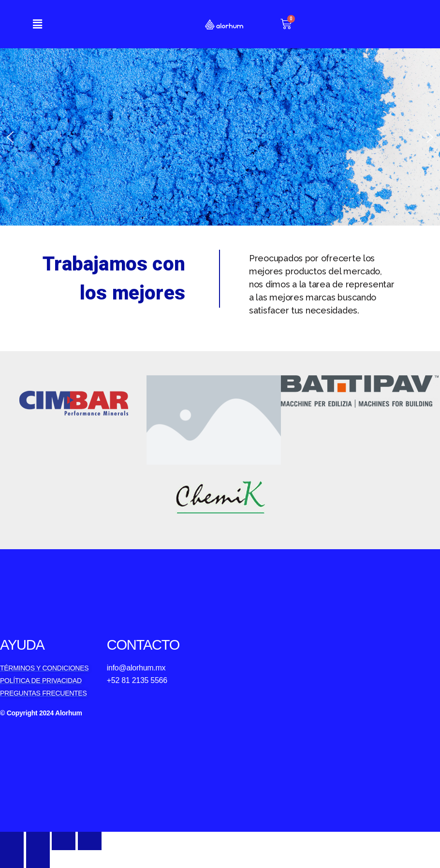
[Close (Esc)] (12, 841)
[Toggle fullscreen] (64, 841)
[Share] (38, 841)
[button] (37, 24)
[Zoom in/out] (90, 841)
